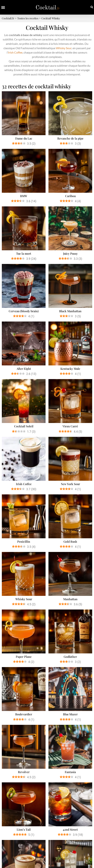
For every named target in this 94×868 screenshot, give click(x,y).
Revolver (24, 772)
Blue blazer (70, 714)
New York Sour (70, 484)
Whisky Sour (64, 48)
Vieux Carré (70, 426)
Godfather (70, 657)
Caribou (70, 196)
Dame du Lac (24, 138)
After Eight (24, 369)
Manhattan (70, 599)
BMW (24, 196)
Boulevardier (24, 714)
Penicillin (24, 541)
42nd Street (70, 829)
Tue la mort (24, 253)
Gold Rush (70, 541)
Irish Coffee (15, 52)
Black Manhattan (70, 311)
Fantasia (70, 772)
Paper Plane (24, 657)
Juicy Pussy (70, 253)
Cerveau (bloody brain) (24, 311)
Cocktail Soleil (24, 426)
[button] (3, 7)
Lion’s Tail (24, 829)
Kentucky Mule (70, 369)
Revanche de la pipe (70, 138)
